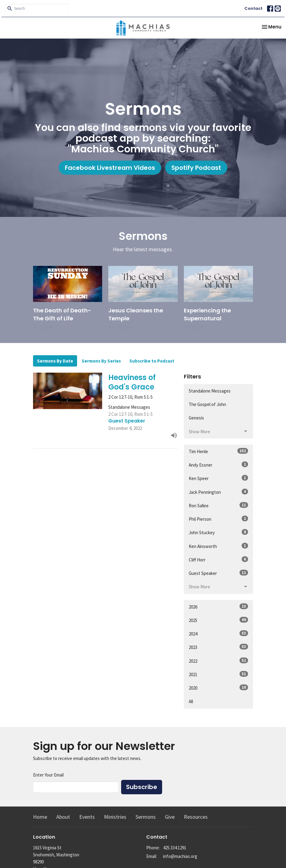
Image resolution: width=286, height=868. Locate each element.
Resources (196, 817)
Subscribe (142, 787)
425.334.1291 (175, 848)
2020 (219, 688)
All (191, 701)
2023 (219, 647)
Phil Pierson (219, 519)
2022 (219, 661)
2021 (219, 674)
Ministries (115, 817)
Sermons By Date (55, 361)
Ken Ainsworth (219, 546)
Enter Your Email (48, 775)
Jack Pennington (219, 492)
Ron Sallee (219, 505)
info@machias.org (180, 856)
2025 (219, 620)
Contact (253, 8)
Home (40, 817)
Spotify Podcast (196, 168)
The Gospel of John (207, 404)
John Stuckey (219, 532)
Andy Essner (219, 465)
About (63, 817)
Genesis (196, 418)
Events (87, 817)
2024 (219, 633)
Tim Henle (219, 451)
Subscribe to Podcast (152, 361)
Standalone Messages (210, 391)
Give (170, 817)
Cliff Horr (219, 559)
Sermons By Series (101, 361)
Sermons (146, 817)
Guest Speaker (219, 573)
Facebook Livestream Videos (110, 168)
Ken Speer (219, 478)
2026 (219, 607)
